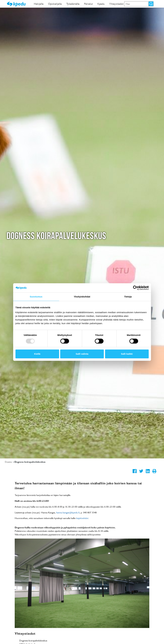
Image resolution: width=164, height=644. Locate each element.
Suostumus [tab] (36, 297)
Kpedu (101, 4)
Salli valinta (82, 354)
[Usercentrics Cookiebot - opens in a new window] (135, 288)
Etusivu (9, 462)
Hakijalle (39, 4)
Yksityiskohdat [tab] (82, 297)
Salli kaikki (127, 354)
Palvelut (88, 4)
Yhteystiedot (116, 4)
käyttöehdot (82, 518)
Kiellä (37, 354)
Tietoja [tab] (128, 297)
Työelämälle (73, 4)
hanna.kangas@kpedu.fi (68, 512)
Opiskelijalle (55, 4)
